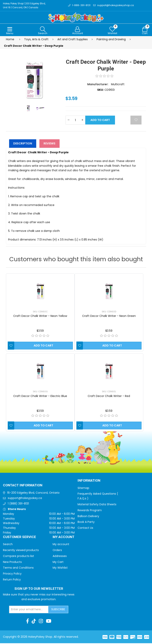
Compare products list (19, 557)
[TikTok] (34, 622)
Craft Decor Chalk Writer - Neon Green (109, 317)
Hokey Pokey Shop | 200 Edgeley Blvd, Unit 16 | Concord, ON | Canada (26, 6)
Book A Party (86, 523)
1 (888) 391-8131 (18, 504)
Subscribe (58, 610)
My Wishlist (60, 569)
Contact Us (85, 529)
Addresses (60, 557)
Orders (57, 551)
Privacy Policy (12, 574)
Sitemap (83, 489)
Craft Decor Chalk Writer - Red (109, 397)
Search (8, 545)
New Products (12, 563)
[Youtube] (49, 622)
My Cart (58, 563)
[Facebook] (28, 622)
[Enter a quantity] (75, 121)
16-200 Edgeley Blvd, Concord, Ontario (33, 493)
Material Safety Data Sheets (97, 505)
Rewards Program (90, 511)
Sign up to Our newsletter (39, 590)
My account (61, 545)
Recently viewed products (21, 551)
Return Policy (12, 580)
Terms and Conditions (18, 569)
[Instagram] (41, 622)
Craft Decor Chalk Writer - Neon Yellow (40, 317)
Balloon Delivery (88, 517)
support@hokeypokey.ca (25, 499)
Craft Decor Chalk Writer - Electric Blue (40, 397)
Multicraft (118, 85)
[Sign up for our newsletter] (29, 610)
